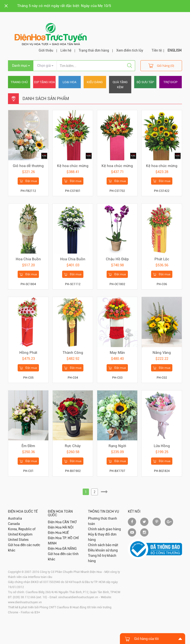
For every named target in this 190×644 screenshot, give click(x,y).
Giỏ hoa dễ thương (28, 166)
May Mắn (117, 353)
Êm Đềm (28, 446)
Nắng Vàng (162, 353)
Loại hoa (69, 82)
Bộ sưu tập (145, 82)
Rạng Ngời (117, 446)
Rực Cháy (73, 446)
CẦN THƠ (69, 522)
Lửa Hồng (162, 446)
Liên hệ (66, 50)
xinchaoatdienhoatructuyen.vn (78, 597)
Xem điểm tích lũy (130, 50)
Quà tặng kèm (120, 85)
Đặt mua (28, 181)
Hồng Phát (28, 353)
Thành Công (73, 353)
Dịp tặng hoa (44, 82)
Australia (15, 518)
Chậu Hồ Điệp (117, 259)
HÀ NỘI (68, 527)
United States (18, 540)
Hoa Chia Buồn (28, 259)
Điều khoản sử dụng (103, 550)
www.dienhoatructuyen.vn (25, 602)
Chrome (13, 612)
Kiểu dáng (95, 82)
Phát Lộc (162, 259)
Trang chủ (19, 82)
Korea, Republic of (22, 529)
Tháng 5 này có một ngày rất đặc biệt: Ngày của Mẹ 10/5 (64, 6)
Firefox (25, 612)
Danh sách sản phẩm (46, 98)
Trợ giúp (170, 82)
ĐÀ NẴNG (69, 549)
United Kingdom (20, 534)
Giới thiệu (46, 50)
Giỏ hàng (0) (161, 65)
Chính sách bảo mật (103, 545)
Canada (14, 524)
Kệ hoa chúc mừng (73, 166)
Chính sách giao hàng (104, 529)
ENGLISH (175, 50)
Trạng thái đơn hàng (94, 50)
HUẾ (66, 533)
